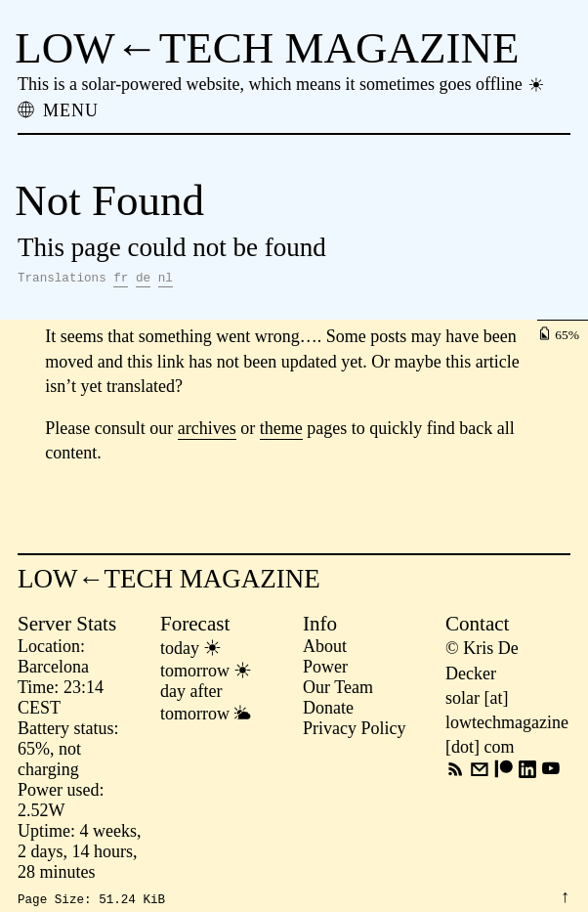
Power (325, 670)
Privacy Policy (355, 731)
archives (207, 431)
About (325, 649)
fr (121, 280)
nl (166, 280)
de (143, 280)
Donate (328, 711)
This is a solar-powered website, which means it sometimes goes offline (282, 84)
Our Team (338, 690)
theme (281, 431)
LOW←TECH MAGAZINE (267, 48)
